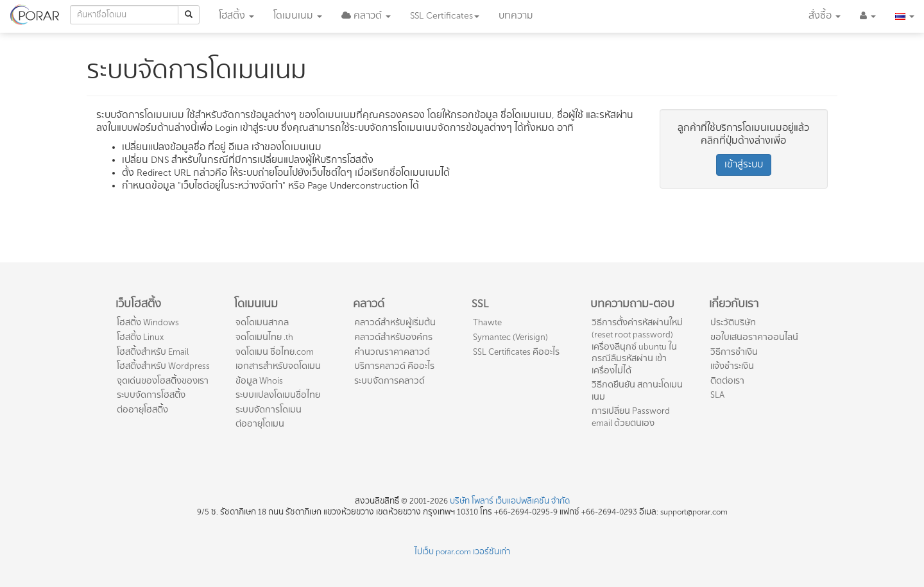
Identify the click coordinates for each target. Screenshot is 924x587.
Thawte (487, 322)
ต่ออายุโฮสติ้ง (142, 410)
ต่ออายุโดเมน (260, 424)
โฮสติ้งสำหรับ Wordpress (163, 366)
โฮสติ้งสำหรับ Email (153, 352)
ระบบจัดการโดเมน (269, 410)
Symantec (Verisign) (510, 337)
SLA (717, 395)
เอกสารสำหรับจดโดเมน (278, 366)
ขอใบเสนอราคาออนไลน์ (754, 337)
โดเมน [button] (298, 16)
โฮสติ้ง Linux (140, 337)
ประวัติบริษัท (733, 322)
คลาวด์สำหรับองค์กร (393, 337)
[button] (366, 16)
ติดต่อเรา (727, 381)
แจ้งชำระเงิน (732, 366)
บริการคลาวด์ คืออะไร (394, 366)
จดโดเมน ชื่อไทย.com (275, 352)
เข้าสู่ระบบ (744, 165)
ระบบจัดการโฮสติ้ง (151, 395)
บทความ (516, 16)
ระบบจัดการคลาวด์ (389, 381)
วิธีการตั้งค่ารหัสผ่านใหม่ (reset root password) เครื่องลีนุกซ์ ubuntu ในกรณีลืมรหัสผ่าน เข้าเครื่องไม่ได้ (637, 346)
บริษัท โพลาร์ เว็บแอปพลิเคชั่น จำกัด (510, 501)
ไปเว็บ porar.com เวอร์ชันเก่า (462, 552)
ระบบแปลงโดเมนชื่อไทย (278, 395)
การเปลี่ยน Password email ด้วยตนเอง (631, 417)
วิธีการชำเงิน (734, 352)
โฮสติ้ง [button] (236, 16)
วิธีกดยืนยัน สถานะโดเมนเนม (637, 391)
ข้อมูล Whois (259, 381)
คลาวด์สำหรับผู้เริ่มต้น (395, 322)
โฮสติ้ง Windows (148, 322)
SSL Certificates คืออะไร (516, 352)
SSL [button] (445, 16)
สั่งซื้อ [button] (825, 16)
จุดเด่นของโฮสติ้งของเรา (163, 381)
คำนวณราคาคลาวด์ (392, 352)
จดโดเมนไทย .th (264, 337)
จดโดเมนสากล (262, 322)
